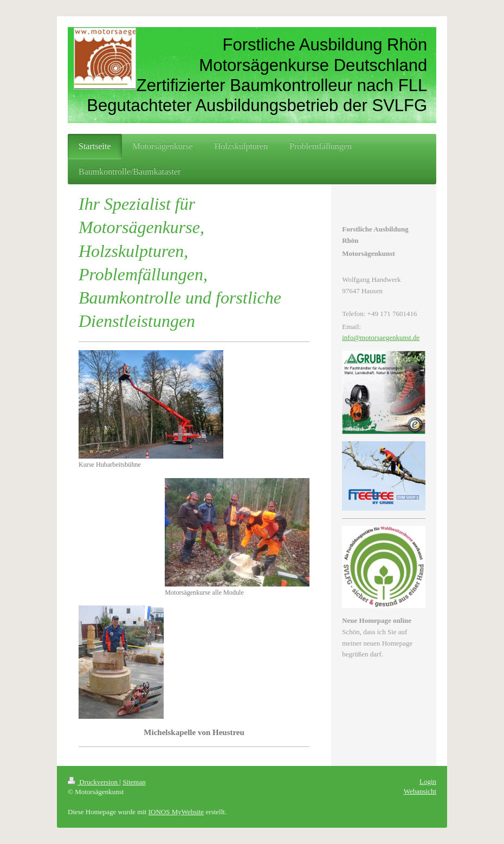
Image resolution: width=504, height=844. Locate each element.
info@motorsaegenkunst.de (381, 337)
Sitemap (134, 782)
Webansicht (420, 791)
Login (428, 781)
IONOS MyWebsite (176, 812)
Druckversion (93, 782)
